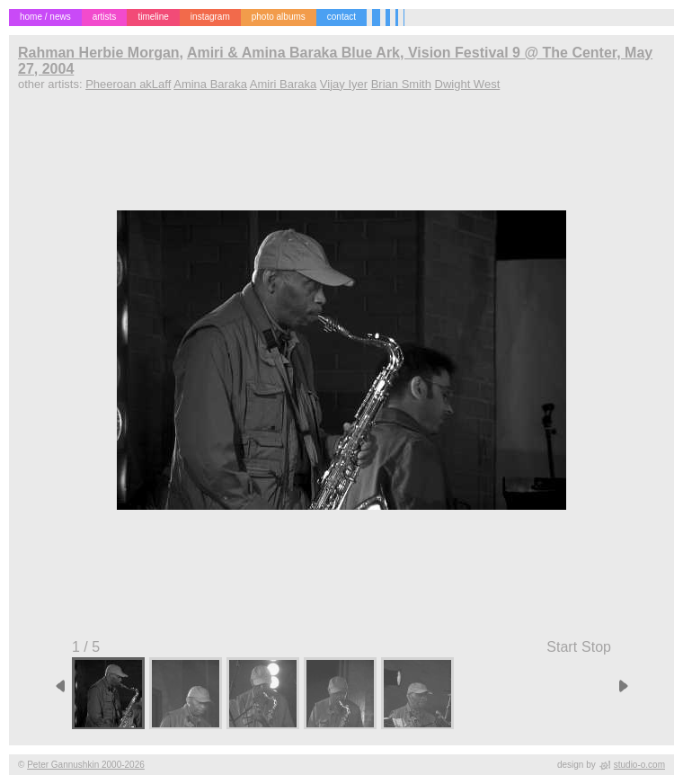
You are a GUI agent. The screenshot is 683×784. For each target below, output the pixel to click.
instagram (210, 17)
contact (341, 17)
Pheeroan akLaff (128, 84)
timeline (153, 17)
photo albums (279, 17)
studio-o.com (639, 765)
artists (105, 17)
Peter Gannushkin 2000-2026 (86, 765)
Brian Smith (401, 84)
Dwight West (468, 84)
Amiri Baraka (283, 84)
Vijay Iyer (344, 84)
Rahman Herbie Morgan (99, 53)
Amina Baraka (210, 84)
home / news (45, 17)
